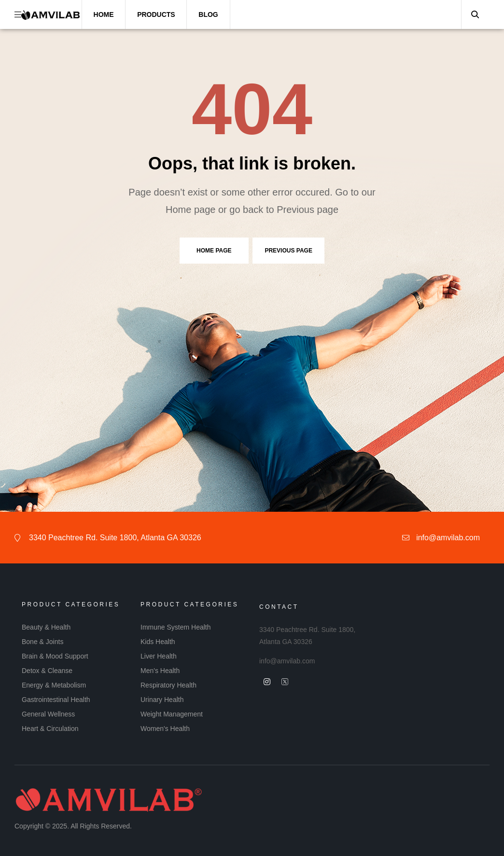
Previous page (288, 251)
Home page (214, 251)
